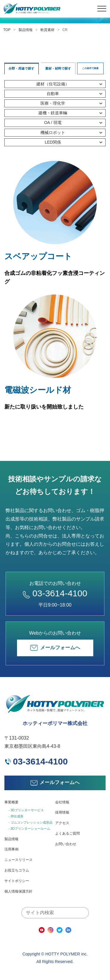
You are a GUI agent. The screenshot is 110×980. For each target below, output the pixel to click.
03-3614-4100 (55, 593)
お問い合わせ (66, 844)
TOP (7, 30)
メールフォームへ (55, 648)
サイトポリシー (17, 881)
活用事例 (11, 849)
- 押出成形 (16, 816)
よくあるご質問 (67, 833)
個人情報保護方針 (18, 891)
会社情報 (62, 802)
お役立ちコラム (17, 870)
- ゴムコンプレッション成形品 (31, 822)
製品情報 (26, 30)
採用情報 (62, 812)
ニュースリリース (18, 860)
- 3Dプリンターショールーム (29, 829)
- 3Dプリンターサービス (26, 810)
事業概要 (11, 802)
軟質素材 (48, 30)
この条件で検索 (90, 68)
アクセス (62, 823)
